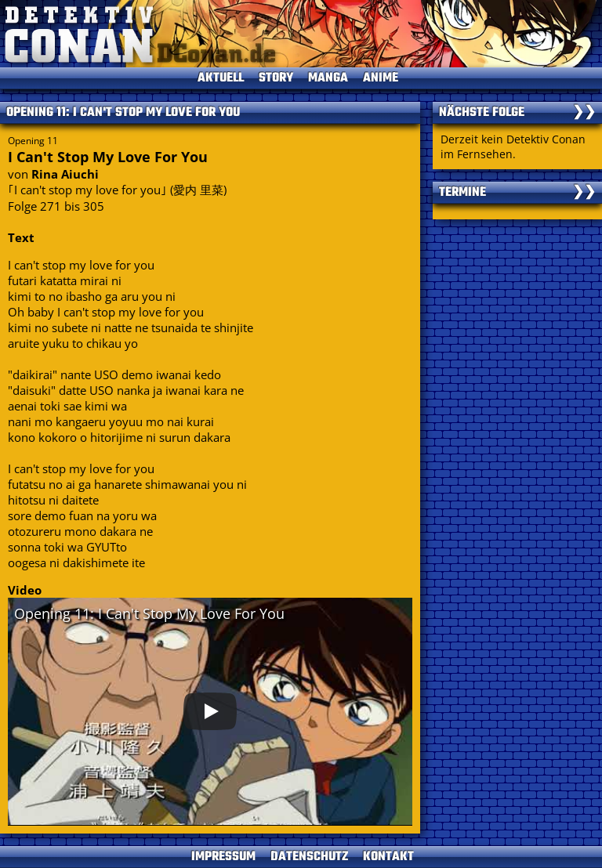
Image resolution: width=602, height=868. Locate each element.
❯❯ (584, 113)
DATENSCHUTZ (309, 857)
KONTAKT (388, 857)
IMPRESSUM (223, 857)
